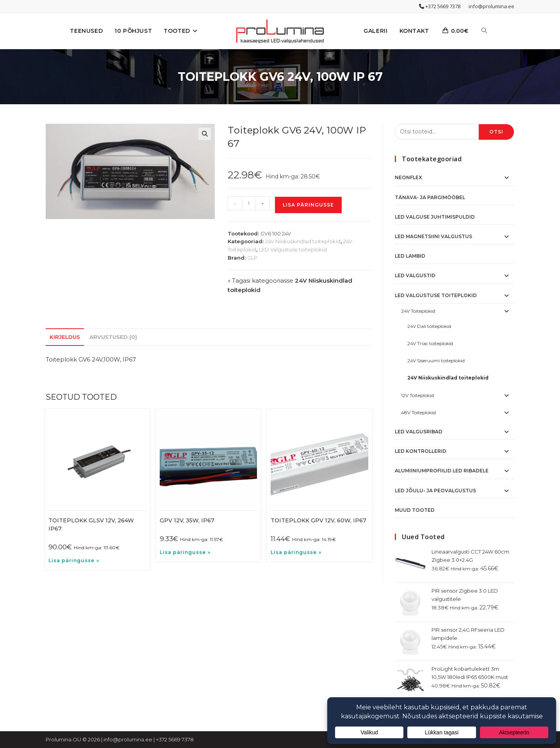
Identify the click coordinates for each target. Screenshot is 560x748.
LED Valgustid (415, 275)
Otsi (497, 132)
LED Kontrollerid (421, 451)
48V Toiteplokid (418, 412)
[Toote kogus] (249, 203)
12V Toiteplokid (417, 395)
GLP (252, 258)
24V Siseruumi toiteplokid (436, 361)
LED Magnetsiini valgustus (433, 236)
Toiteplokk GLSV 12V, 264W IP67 (91, 524)
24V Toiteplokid (418, 311)
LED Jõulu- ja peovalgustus (435, 491)
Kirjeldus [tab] (65, 337)
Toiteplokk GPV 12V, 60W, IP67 (318, 520)
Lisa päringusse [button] (71, 560)
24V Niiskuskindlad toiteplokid (303, 241)
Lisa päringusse (308, 205)
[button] (205, 134)
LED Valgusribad (419, 432)
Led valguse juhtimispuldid (435, 217)
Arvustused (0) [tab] (113, 337)
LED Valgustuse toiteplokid (293, 249)
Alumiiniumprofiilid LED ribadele (442, 471)
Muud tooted (415, 510)
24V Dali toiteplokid (429, 326)
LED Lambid (410, 256)
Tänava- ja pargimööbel (430, 197)
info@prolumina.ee (491, 6)
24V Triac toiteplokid (430, 343)
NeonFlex (408, 177)
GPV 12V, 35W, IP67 (187, 520)
